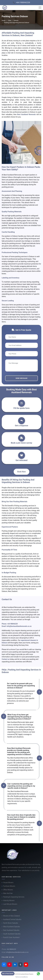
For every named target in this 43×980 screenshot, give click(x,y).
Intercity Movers (9, 900)
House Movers (8, 882)
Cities (10, 21)
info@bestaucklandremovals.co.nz (19, 626)
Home (4, 21)
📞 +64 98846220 (21, 2)
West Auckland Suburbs (12, 927)
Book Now (21, 472)
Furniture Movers (9, 886)
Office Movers (8, 890)
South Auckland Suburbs (12, 934)
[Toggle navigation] (40, 8)
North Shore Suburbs (11, 923)
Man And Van (8, 893)
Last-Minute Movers (10, 904)
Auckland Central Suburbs (12, 919)
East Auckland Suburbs (11, 930)
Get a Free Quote (8, 974)
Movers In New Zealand (11, 916)
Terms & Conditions (22, 977)
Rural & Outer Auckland (11, 937)
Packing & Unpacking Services (14, 897)
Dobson (16, 21)
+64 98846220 (12, 624)
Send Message (21, 378)
